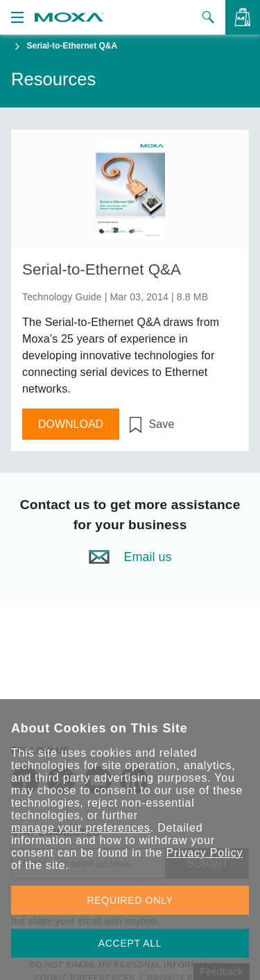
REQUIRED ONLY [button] (130, 900)
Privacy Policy (204, 853)
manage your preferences (81, 828)
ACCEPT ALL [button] (130, 943)
